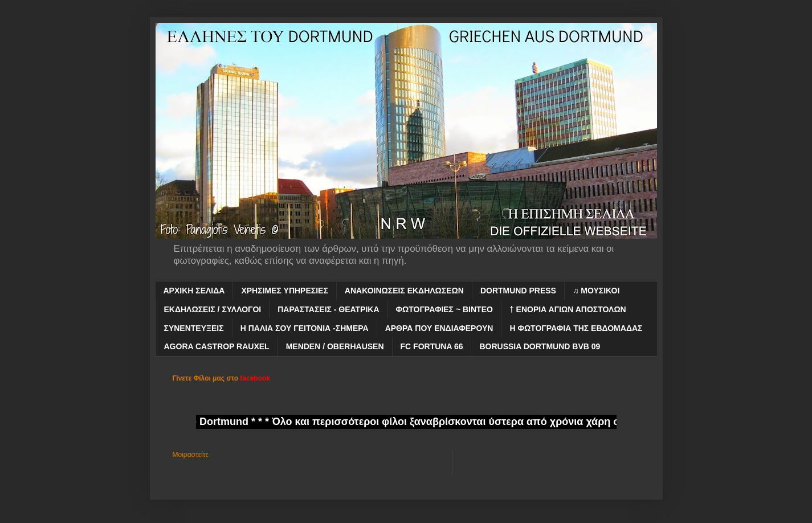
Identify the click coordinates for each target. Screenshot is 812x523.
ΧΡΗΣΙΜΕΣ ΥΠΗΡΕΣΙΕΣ (284, 291)
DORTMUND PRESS (518, 291)
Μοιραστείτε (191, 455)
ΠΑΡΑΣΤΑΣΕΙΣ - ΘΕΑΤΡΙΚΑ (328, 309)
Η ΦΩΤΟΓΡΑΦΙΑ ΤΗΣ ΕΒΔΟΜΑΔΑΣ (576, 328)
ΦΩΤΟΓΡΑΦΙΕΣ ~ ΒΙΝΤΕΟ (444, 309)
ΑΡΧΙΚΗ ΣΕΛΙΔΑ (194, 291)
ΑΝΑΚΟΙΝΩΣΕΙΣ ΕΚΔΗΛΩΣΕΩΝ (404, 291)
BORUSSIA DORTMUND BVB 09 (540, 346)
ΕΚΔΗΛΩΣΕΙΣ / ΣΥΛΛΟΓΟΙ (213, 309)
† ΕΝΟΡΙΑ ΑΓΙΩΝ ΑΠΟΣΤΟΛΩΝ (568, 309)
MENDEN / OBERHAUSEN (335, 346)
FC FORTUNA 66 (432, 346)
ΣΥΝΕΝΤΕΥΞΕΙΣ (194, 328)
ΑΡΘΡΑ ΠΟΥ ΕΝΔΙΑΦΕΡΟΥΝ (439, 328)
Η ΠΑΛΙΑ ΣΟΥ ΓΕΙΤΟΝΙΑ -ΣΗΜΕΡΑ (305, 328)
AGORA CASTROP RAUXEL (217, 346)
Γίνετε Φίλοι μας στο (222, 378)
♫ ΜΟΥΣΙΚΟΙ (596, 291)
